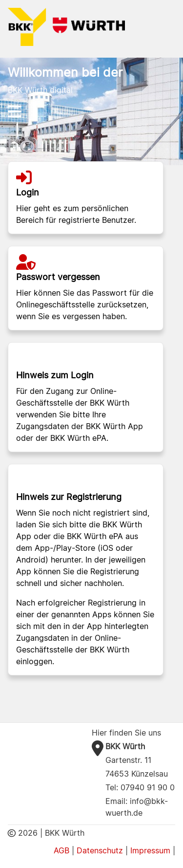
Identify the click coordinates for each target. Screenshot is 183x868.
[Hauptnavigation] (92, 111)
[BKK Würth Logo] (66, 26)
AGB (61, 850)
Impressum (150, 850)
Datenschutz (100, 850)
